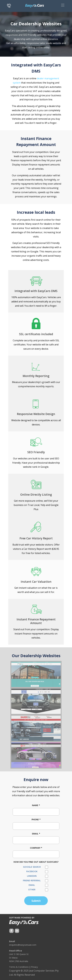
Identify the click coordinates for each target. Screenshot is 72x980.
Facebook (32, 871)
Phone (36, 819)
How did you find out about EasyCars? (36, 862)
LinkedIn (32, 876)
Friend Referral (32, 880)
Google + (17, 931)
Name (36, 805)
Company (36, 848)
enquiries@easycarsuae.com (23, 945)
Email (36, 834)
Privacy (34, 967)
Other (32, 890)
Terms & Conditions (19, 967)
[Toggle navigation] (63, 5)
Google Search (32, 867)
